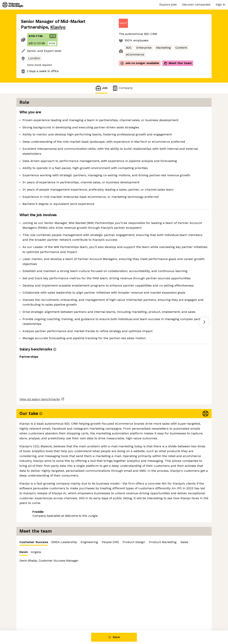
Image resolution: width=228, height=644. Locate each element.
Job (101, 88)
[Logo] (13, 5)
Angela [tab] (138, 123)
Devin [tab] (126, 124)
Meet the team (178, 63)
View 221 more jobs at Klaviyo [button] (70, 546)
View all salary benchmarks (40, 531)
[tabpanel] (167, 168)
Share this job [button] (31, 546)
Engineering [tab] (191, 113)
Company (122, 88)
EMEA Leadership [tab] (166, 113)
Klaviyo (58, 27)
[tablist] (167, 113)
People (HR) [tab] (213, 113)
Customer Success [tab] (136, 114)
